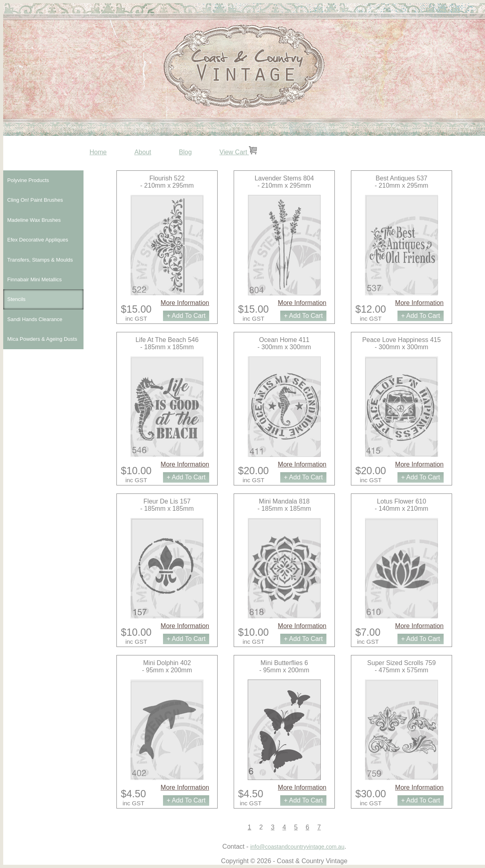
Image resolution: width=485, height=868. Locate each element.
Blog (185, 152)
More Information (185, 303)
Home (98, 152)
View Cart (238, 152)
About (143, 152)
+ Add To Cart (186, 316)
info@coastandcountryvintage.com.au (297, 847)
